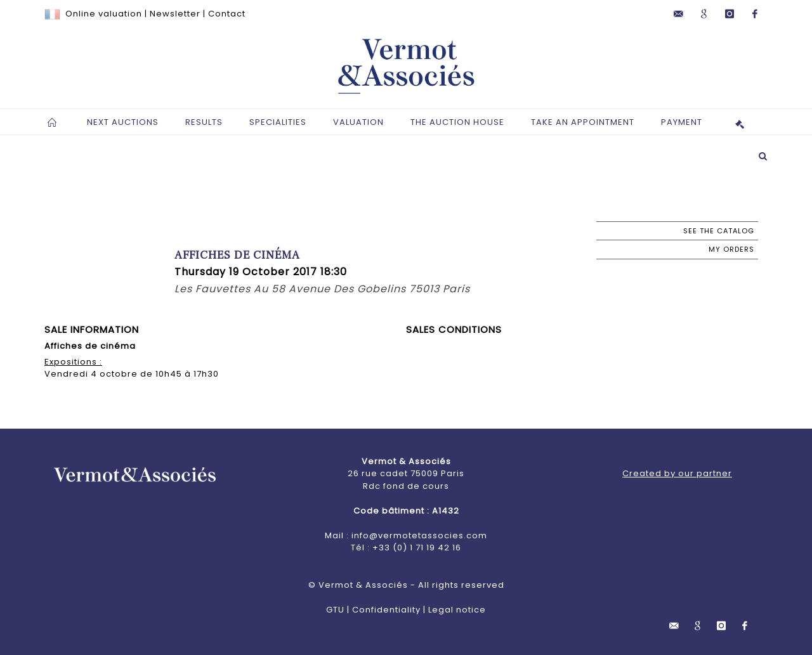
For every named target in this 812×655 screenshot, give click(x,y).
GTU (335, 610)
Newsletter (175, 14)
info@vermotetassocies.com (419, 535)
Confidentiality (386, 610)
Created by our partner (677, 473)
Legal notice (457, 610)
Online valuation (104, 14)
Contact (227, 14)
